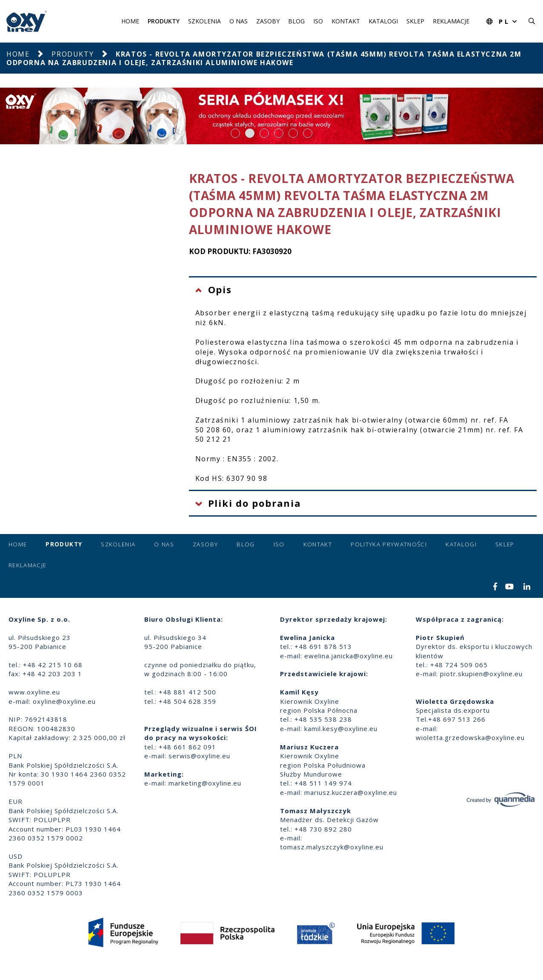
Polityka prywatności (389, 544)
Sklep (415, 21)
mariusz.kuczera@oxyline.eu (351, 792)
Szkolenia (204, 21)
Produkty (164, 21)
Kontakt (346, 21)
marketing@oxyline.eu (205, 783)
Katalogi (383, 21)
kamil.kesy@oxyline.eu (341, 729)
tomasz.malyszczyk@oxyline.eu (332, 847)
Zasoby (268, 21)
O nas (239, 21)
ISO (318, 21)
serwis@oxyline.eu (199, 756)
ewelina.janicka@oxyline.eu (349, 656)
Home (130, 21)
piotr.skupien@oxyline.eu (481, 674)
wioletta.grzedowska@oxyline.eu (470, 737)
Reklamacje (451, 21)
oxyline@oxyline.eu (64, 701)
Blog (296, 21)
